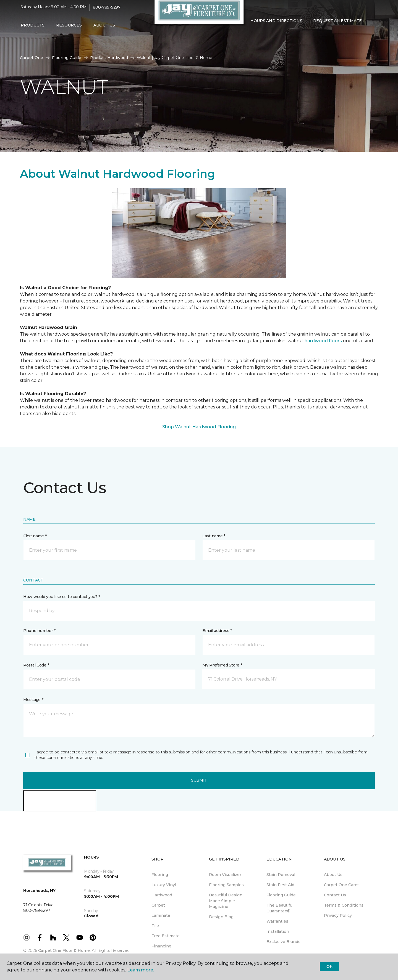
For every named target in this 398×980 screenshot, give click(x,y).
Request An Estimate (337, 23)
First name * (35, 536)
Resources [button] (69, 28)
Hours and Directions (276, 23)
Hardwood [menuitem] (162, 895)
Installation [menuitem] (278, 931)
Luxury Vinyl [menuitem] (164, 885)
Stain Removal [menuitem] (281, 875)
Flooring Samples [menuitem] (226, 885)
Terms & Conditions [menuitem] (344, 905)
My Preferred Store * (222, 665)
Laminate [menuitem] (161, 915)
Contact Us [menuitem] (335, 895)
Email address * (217, 631)
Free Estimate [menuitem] (166, 936)
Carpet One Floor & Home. (64, 950)
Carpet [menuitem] (158, 905)
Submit (199, 780)
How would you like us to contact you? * (62, 597)
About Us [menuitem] (333, 875)
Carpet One (32, 58)
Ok (329, 966)
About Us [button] (104, 28)
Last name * (214, 536)
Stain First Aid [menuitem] (280, 885)
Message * (33, 700)
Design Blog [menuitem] (221, 917)
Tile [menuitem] (155, 926)
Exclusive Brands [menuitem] (283, 942)
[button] (249, 35)
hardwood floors (323, 341)
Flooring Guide (67, 58)
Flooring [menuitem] (160, 875)
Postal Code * (36, 665)
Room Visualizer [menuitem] (225, 875)
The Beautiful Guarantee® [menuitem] (280, 908)
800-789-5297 (107, 10)
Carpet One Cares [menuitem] (342, 885)
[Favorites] (256, 35)
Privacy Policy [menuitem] (338, 915)
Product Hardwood (109, 58)
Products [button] (33, 28)
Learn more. (141, 970)
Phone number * (39, 631)
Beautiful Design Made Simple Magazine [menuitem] (226, 901)
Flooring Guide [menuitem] (281, 895)
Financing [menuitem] (161, 946)
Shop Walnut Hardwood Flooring (199, 427)
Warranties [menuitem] (277, 921)
